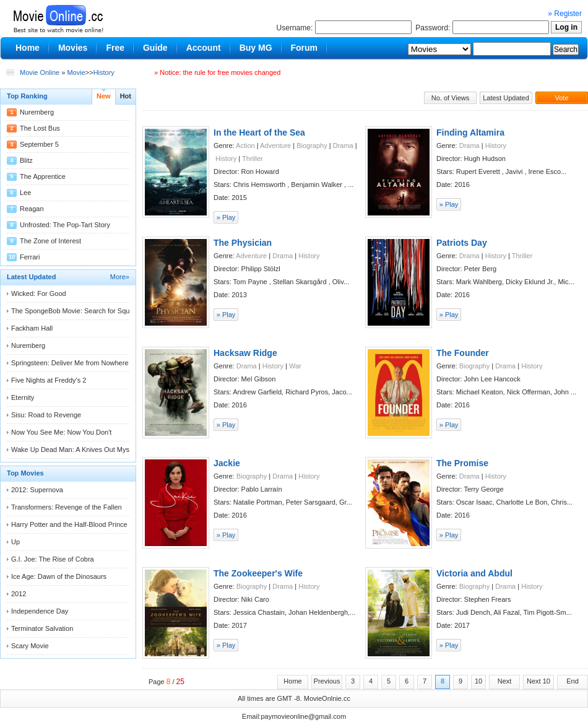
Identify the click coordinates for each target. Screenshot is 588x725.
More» (120, 277)
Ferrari (30, 257)
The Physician (243, 243)
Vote (561, 98)
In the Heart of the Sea (259, 132)
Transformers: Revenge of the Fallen (67, 507)
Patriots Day (462, 243)
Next (505, 681)
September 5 (39, 144)
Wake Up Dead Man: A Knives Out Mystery (76, 449)
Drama (343, 145)
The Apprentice (43, 176)
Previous (327, 681)
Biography (312, 145)
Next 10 (538, 681)
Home (292, 681)
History (104, 72)
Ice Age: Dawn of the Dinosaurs (59, 576)
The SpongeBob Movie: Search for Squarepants (84, 311)
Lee (25, 193)
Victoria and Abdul (474, 573)
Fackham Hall (32, 328)
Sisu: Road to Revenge (46, 415)
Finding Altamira (470, 132)
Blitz (26, 160)
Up (15, 542)
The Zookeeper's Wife (258, 573)
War (295, 366)
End (573, 681)
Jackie (227, 463)
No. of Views (451, 98)
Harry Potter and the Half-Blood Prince (69, 524)
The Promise (462, 463)
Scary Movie (30, 646)
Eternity (23, 397)
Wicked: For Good (39, 293)
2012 (19, 594)
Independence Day (40, 611)
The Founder (463, 353)
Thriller (253, 158)
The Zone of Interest (50, 241)
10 (478, 681)
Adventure (275, 145)
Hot (126, 96)
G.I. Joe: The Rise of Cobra (53, 559)
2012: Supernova (37, 490)
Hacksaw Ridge (245, 353)
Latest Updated (506, 98)
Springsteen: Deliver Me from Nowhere (70, 363)
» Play (226, 217)
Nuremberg (37, 112)
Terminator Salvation (42, 628)
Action (245, 145)
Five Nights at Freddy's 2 (49, 380)
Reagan (32, 209)
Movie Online (40, 72)
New (104, 96)
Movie (76, 72)
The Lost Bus (40, 128)
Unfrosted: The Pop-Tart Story (65, 225)
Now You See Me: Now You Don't (61, 432)
